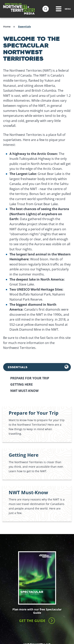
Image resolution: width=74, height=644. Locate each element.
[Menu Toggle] (63, 9)
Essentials (18, 367)
